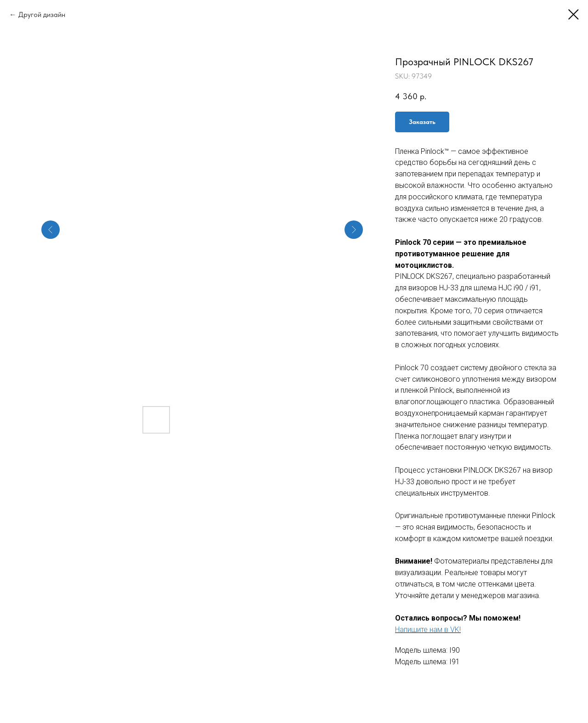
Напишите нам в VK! (428, 630)
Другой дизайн (42, 14)
